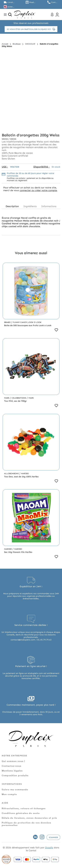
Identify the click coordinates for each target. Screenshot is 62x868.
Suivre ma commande (15, 789)
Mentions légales (12, 771)
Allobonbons (12, 474)
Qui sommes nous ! (13, 761)
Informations (49, 206)
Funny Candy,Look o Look (27, 322)
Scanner (53, 837)
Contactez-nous (12, 766)
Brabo (8, 322)
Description (12, 206)
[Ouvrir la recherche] (10, 15)
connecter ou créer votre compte (38, 190)
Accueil (5, 44)
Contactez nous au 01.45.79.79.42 (55, 2)
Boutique (17, 44)
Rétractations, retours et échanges (24, 808)
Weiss (5, 139)
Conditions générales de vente (21, 813)
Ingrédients (30, 206)
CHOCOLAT (30, 44)
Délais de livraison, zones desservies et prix (29, 818)
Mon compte (9, 794)
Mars (7, 398)
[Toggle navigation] (5, 15)
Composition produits (15, 775)
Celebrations (19, 398)
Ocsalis (49, 848)
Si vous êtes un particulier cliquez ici (31, 29)
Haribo (25, 474)
